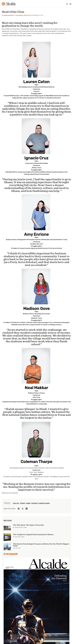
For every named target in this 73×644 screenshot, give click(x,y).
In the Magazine (11, 554)
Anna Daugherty (9, 15)
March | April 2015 (24, 15)
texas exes (16, 503)
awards (28, 503)
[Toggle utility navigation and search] (67, 4)
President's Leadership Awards (41, 503)
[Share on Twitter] (23, 509)
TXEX (17, 15)
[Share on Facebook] (19, 509)
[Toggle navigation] (70, 4)
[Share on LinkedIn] (27, 509)
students (23, 503)
